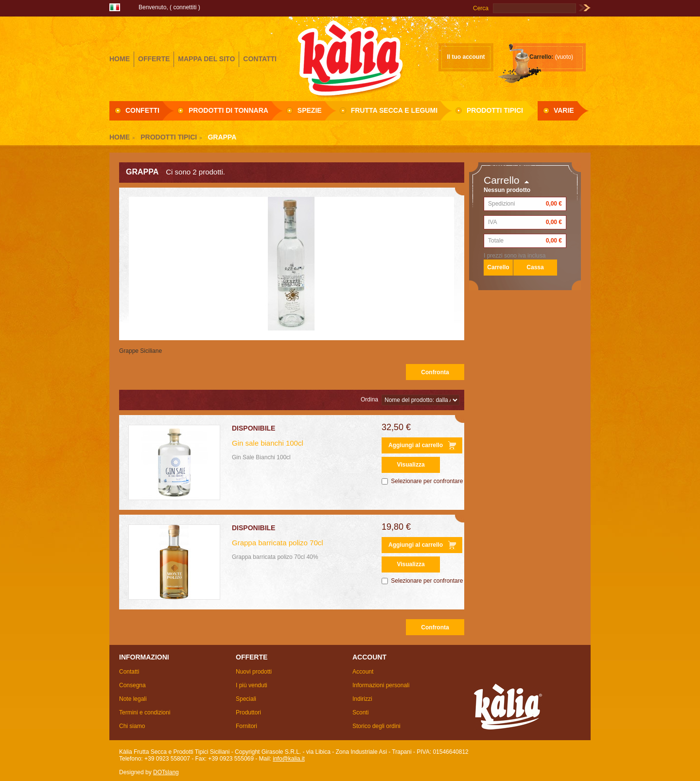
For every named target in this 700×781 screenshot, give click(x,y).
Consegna (132, 685)
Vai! (585, 8)
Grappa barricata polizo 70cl (278, 543)
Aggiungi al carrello (416, 445)
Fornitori (246, 726)
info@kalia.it (289, 759)
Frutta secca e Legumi (394, 110)
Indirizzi (362, 699)
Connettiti (185, 7)
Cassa (535, 267)
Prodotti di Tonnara (228, 110)
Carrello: (541, 57)
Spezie (310, 110)
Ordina (369, 399)
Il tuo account (466, 57)
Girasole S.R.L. (350, 58)
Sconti (360, 712)
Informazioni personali (381, 685)
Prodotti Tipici (495, 110)
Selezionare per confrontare (427, 481)
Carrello (502, 180)
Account (363, 672)
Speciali (246, 699)
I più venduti (252, 685)
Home (120, 137)
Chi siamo (132, 726)
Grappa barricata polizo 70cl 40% (275, 557)
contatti (260, 59)
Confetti (142, 110)
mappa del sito (206, 59)
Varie (564, 110)
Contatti (129, 672)
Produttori (248, 712)
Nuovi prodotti (254, 672)
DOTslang (166, 772)
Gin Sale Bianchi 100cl (261, 457)
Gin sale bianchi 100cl (268, 443)
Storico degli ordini (376, 726)
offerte (154, 59)
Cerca (481, 8)
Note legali (133, 699)
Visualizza (411, 465)
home (120, 59)
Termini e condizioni (145, 712)
